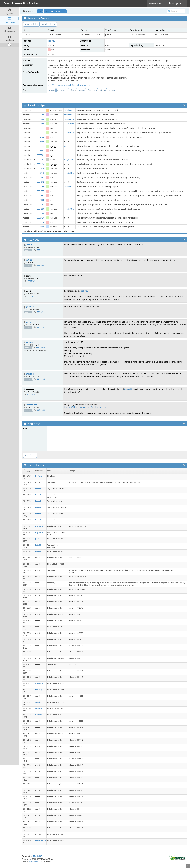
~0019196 (40, 379)
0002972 (41, 173)
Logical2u (69, 160)
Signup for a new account (55, 11)
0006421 (41, 218)
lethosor (68, 115)
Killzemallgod (31, 405)
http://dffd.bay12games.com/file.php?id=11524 (85, 407)
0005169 (41, 186)
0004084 (41, 137)
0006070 (41, 222)
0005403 (41, 151)
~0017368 (40, 327)
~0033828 (31, 395)
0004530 (41, 209)
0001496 (41, 164)
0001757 (41, 160)
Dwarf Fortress (157, 3)
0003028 (41, 200)
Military (103, 90)
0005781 (41, 155)
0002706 (41, 115)
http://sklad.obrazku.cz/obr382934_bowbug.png (69, 85)
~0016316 (40, 312)
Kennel (38, 488)
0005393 (41, 195)
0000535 (41, 110)
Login (40, 11)
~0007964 (40, 265)
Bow (72, 90)
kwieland (30, 374)
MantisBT (37, 856)
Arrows (52, 90)
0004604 (41, 213)
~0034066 (40, 410)
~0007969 (31, 281)
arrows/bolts (63, 90)
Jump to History (48, 24)
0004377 (41, 191)
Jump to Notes (31, 24)
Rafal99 (29, 260)
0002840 (41, 119)
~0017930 (40, 348)
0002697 (41, 177)
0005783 (41, 204)
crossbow (81, 90)
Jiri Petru (51, 41)
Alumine (29, 342)
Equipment (92, 90)
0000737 (41, 133)
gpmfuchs (30, 307)
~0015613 (31, 296)
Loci (66, 146)
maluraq (29, 322)
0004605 (41, 142)
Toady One (69, 110)
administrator (34, 862)
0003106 (41, 124)
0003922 (41, 146)
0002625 (41, 169)
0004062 (41, 182)
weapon (112, 90)
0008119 (41, 227)
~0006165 (40, 250)
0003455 (41, 128)
